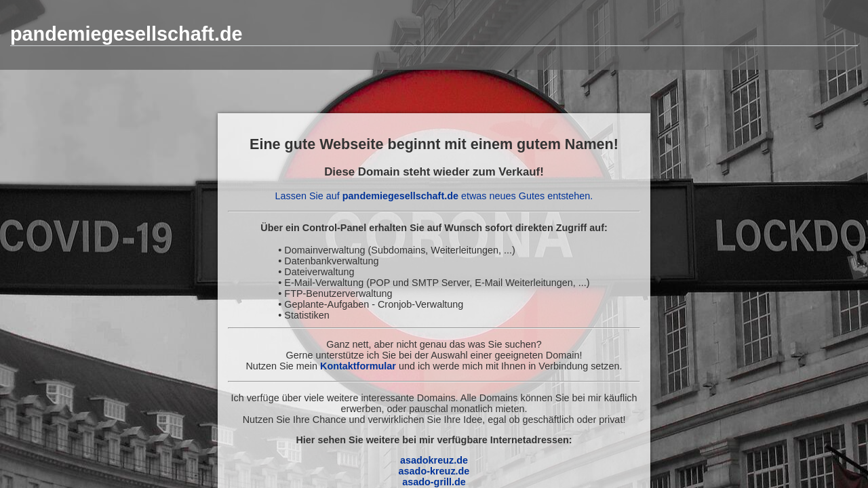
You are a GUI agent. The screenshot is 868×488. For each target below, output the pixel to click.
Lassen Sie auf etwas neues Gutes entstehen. (434, 196)
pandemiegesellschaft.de (126, 34)
